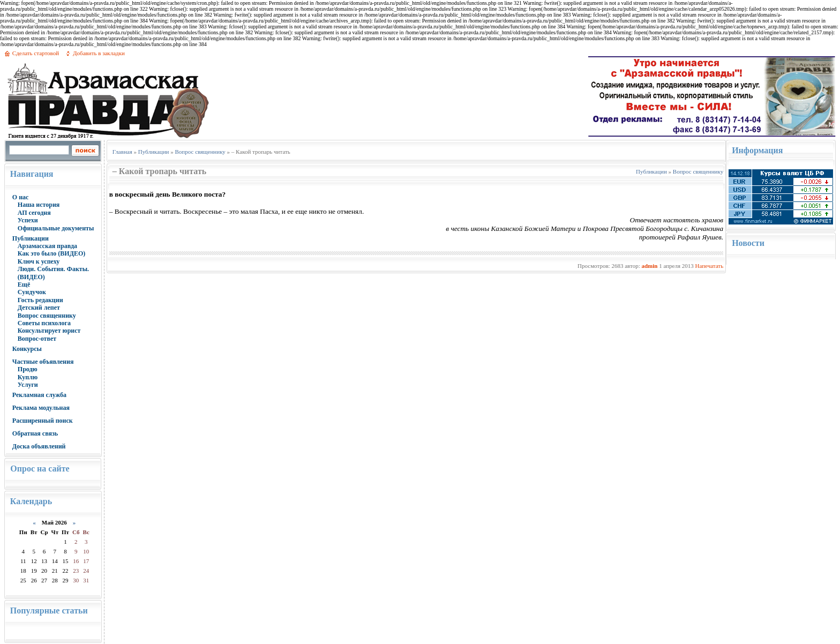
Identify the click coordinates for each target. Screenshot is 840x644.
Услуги (28, 385)
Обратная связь (35, 433)
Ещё (24, 284)
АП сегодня (34, 213)
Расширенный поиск (43, 421)
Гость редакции (40, 300)
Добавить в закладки (99, 53)
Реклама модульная (41, 408)
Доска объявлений (39, 446)
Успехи (28, 220)
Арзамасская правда (47, 246)
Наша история (39, 205)
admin (649, 266)
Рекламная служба (39, 395)
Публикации (31, 238)
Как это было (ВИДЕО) (51, 253)
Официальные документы (56, 228)
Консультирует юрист (49, 331)
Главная (122, 152)
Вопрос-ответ (37, 339)
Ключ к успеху (39, 261)
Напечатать (709, 266)
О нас (21, 197)
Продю (28, 369)
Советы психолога (44, 323)
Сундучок (32, 292)
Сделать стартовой (36, 53)
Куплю (28, 377)
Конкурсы (27, 349)
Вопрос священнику (47, 316)
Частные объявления (43, 362)
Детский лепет (39, 308)
